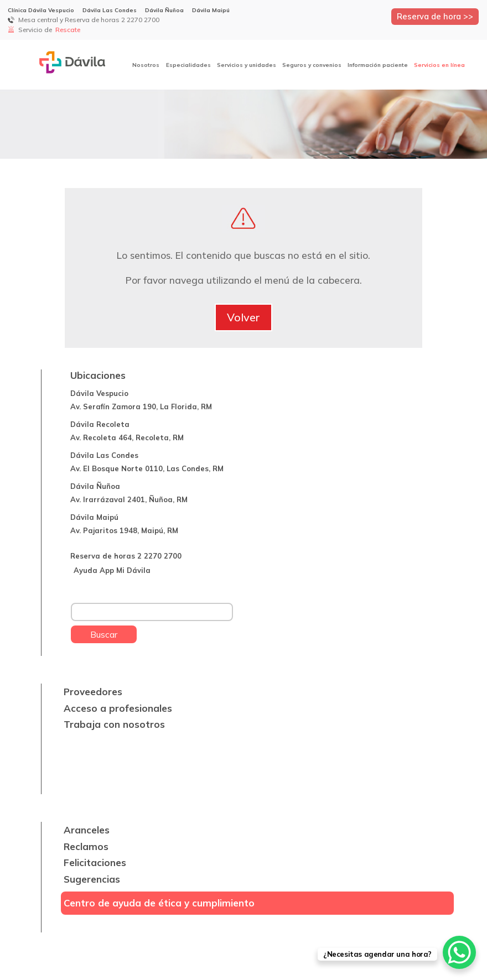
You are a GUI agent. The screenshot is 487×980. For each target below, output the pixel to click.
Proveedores (93, 692)
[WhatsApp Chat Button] (459, 952)
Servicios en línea (439, 65)
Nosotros (146, 65)
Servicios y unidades (247, 65)
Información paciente (378, 65)
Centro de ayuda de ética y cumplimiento (159, 903)
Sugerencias (92, 879)
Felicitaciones (95, 862)
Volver (244, 317)
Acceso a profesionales (118, 708)
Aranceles (87, 830)
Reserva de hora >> (435, 16)
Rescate (69, 30)
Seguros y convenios (312, 65)
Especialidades (188, 65)
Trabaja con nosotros (114, 724)
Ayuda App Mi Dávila (112, 570)
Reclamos (86, 846)
